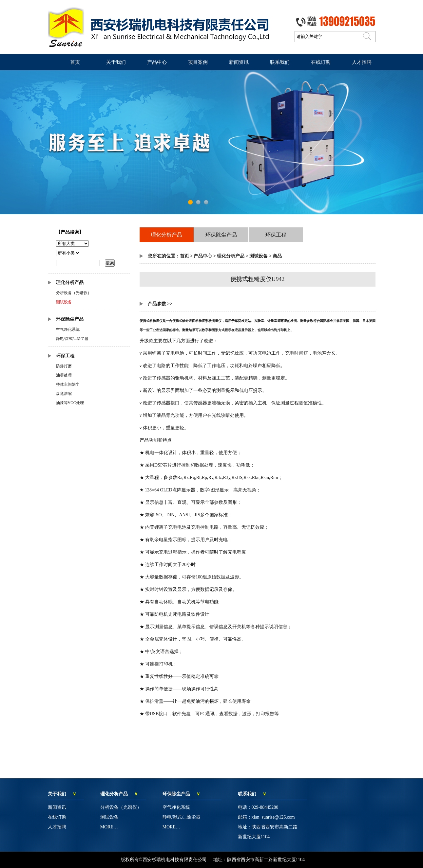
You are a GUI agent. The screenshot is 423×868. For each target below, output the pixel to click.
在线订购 (321, 62)
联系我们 (280, 62)
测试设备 (64, 302)
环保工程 (65, 356)
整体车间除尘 (68, 384)
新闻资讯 (239, 62)
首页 (75, 62)
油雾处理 (64, 375)
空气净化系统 (68, 329)
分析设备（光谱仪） (74, 293)
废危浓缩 (64, 394)
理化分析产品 (70, 283)
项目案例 (198, 62)
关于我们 (116, 62)
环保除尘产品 (70, 319)
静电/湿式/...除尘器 (72, 339)
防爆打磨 (64, 366)
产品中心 (157, 62)
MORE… (109, 827)
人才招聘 (362, 62)
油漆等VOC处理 (70, 403)
